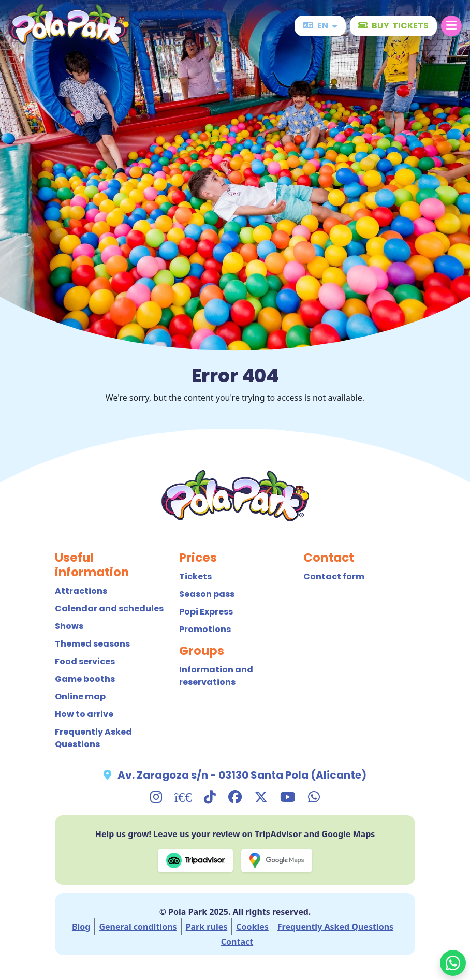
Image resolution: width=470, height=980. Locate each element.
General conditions (138, 927)
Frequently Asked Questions (93, 738)
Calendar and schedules (109, 609)
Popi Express (206, 612)
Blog (81, 927)
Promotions (205, 629)
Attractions (81, 591)
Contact (237, 942)
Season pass (207, 594)
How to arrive (84, 714)
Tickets (195, 576)
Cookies (252, 927)
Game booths (85, 679)
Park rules (207, 927)
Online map (80, 697)
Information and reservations (216, 676)
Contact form (334, 576)
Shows (69, 626)
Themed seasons (92, 644)
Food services (85, 661)
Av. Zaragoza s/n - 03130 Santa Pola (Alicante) (242, 775)
